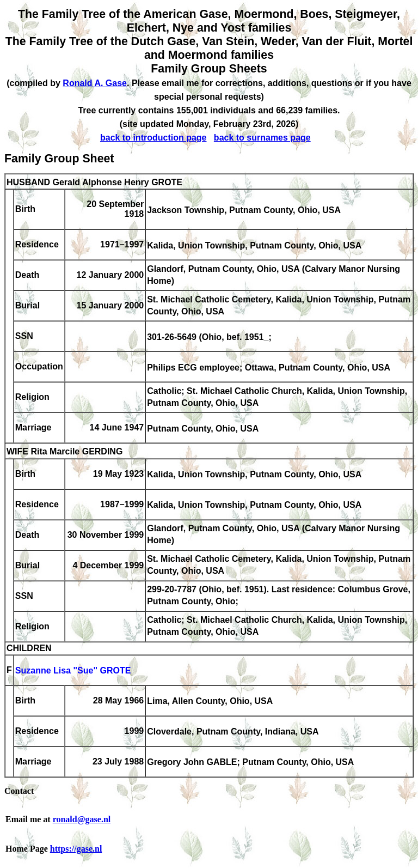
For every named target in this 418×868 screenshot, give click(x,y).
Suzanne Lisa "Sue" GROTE (73, 671)
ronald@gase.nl (82, 819)
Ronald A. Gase (95, 83)
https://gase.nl (76, 849)
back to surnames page (262, 138)
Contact (19, 791)
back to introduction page (153, 138)
